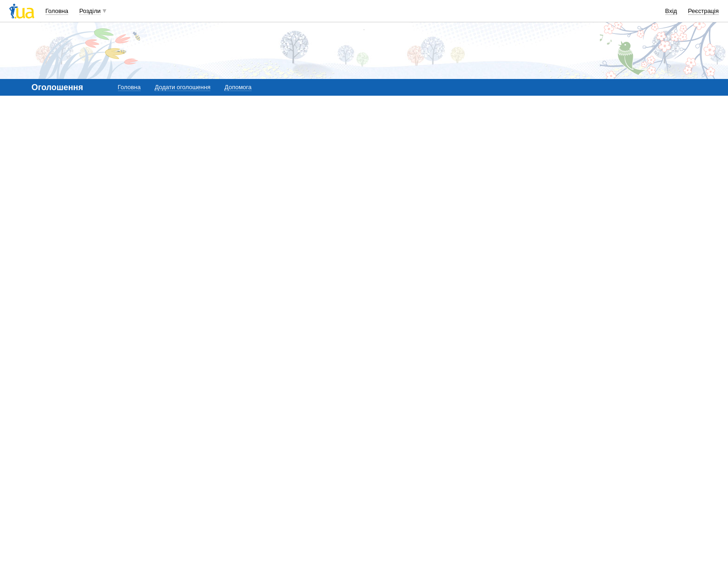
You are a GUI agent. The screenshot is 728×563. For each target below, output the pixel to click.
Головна (57, 11)
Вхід (671, 11)
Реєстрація (703, 11)
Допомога (238, 87)
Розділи (90, 11)
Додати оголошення (182, 87)
